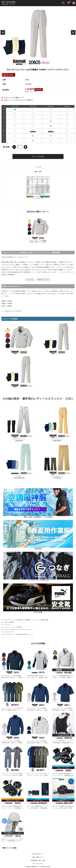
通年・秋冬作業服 (10, 622)
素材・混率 (38, 172)
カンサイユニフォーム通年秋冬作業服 (40, 620)
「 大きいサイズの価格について (13, 98)
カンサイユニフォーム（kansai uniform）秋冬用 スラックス (19, 634)
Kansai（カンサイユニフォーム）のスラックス (22, 629)
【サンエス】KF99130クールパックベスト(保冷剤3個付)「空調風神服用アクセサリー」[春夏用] (63, 743)
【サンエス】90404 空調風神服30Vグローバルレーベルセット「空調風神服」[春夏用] (12, 808)
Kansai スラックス (43, 280)
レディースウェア (10, 632)
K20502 (9, 306)
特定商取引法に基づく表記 (38, 860)
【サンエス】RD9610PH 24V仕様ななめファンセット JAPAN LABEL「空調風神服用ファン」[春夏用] (63, 808)
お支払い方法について (38, 854)
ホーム (3, 620)
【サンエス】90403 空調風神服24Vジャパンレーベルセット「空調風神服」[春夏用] (63, 775)
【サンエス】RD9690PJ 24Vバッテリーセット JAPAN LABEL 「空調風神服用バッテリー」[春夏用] (38, 808)
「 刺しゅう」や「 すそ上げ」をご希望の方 (18, 100)
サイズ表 (38, 167)
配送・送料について (38, 857)
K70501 (9, 301)
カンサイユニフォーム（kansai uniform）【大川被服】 (18, 620)
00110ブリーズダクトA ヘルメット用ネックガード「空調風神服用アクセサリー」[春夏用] (13, 841)
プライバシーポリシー (38, 864)
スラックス (30, 280)
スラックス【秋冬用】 (17, 627)
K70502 (9, 304)
